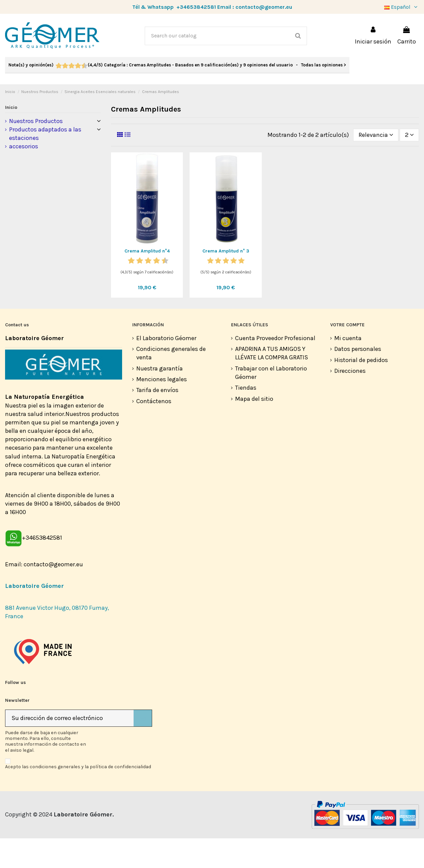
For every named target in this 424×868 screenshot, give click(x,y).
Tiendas (246, 417)
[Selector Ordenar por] (376, 164)
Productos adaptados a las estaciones (45, 163)
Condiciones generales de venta (171, 383)
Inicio (11, 137)
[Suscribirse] (143, 748)
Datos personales (358, 379)
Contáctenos (154, 431)
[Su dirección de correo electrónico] (69, 748)
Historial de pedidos (361, 390)
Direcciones (350, 400)
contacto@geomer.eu (264, 7)
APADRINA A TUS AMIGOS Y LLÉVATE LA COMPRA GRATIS (272, 383)
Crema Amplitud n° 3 (226, 281)
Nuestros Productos (36, 151)
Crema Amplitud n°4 (147, 281)
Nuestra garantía (160, 398)
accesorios (24, 176)
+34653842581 (196, 7)
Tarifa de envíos (157, 420)
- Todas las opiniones (177, 65)
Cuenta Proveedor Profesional (275, 368)
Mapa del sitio (254, 428)
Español (402, 7)
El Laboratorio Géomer (166, 368)
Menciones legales (162, 409)
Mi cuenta (348, 368)
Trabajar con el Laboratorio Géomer (271, 402)
